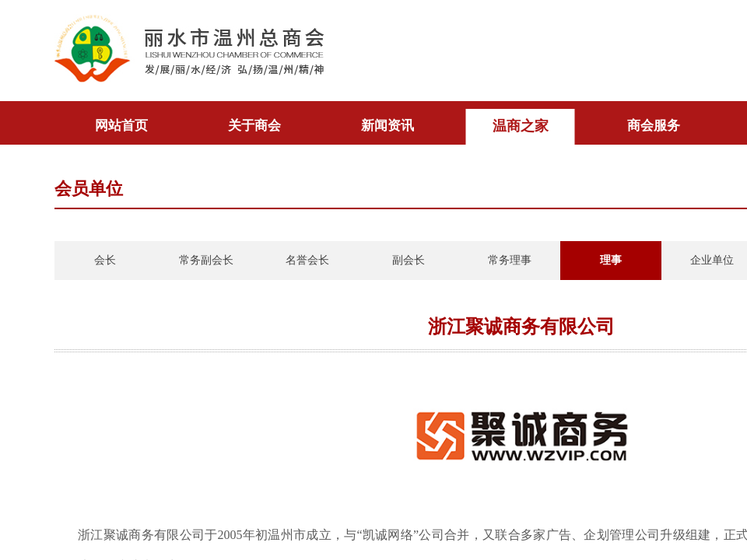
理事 (611, 260)
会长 (105, 260)
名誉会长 (307, 260)
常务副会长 (206, 260)
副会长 (409, 260)
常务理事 (510, 260)
